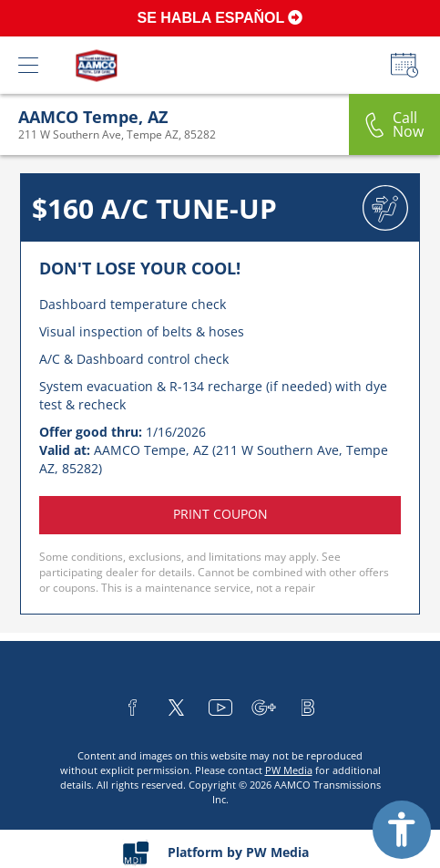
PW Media (289, 770)
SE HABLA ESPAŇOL (220, 18)
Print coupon (220, 514)
